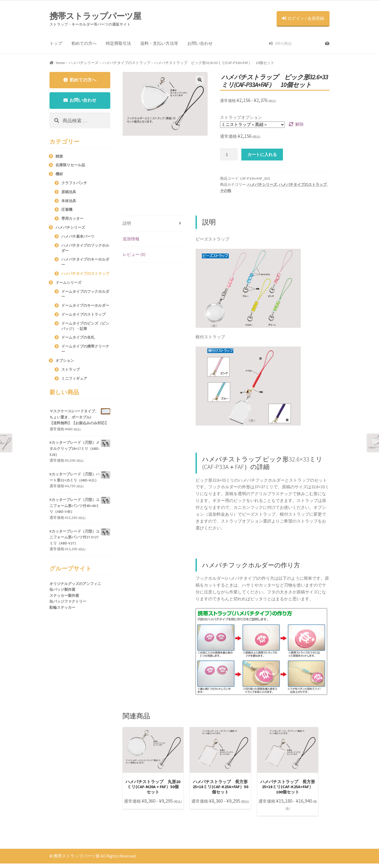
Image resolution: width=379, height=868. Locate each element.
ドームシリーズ (68, 284)
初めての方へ (84, 43)
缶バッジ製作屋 (62, 591)
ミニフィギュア (74, 379)
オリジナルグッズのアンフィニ (75, 585)
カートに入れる (262, 154)
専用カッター (72, 220)
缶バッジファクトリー (68, 603)
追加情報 (131, 239)
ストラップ (71, 370)
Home (60, 63)
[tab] (153, 224)
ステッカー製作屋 (64, 597)
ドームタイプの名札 (78, 339)
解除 (300, 124)
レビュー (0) (134, 254)
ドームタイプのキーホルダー (85, 307)
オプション (65, 362)
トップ (56, 43)
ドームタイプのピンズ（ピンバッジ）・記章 (85, 327)
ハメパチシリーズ (84, 63)
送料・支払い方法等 (159, 43)
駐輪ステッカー (62, 609)
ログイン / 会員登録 (303, 18)
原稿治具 (69, 193)
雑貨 (59, 157)
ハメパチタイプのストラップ (126, 63)
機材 (59, 175)
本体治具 (69, 202)
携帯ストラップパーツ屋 (95, 16)
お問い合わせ (200, 43)
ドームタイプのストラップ (83, 316)
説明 (127, 223)
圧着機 (67, 211)
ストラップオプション (241, 117)
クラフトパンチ (74, 184)
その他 (226, 191)
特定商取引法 (118, 43)
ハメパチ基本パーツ (78, 237)
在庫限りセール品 (70, 166)
